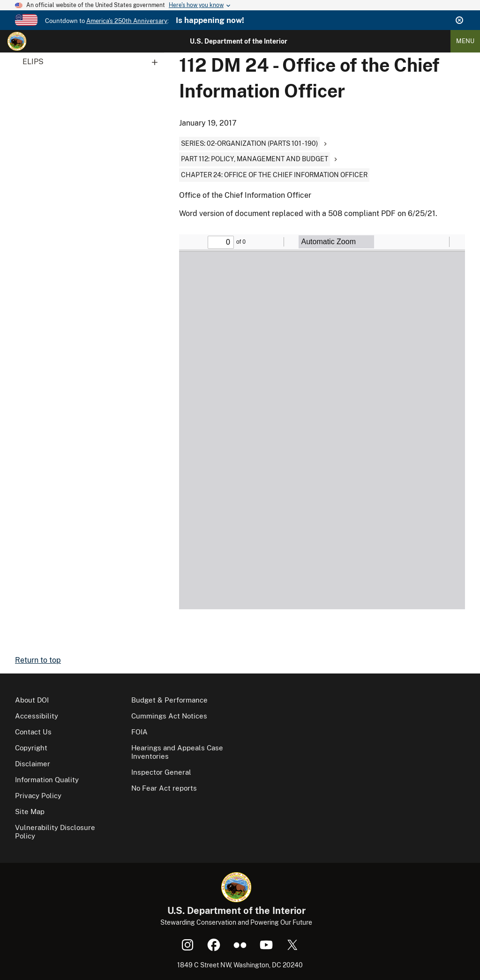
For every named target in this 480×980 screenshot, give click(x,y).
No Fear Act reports (164, 788)
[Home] (17, 41)
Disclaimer (33, 764)
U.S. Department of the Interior (239, 41)
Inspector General (161, 772)
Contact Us (33, 732)
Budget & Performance (169, 700)
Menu (465, 41)
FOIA (139, 732)
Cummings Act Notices (169, 716)
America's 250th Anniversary (127, 21)
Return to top (38, 660)
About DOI (32, 700)
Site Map (30, 812)
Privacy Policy (38, 796)
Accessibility (37, 716)
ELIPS (93, 62)
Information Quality (47, 780)
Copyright (31, 748)
